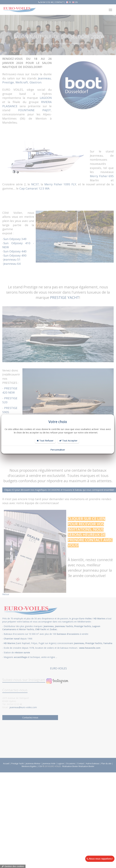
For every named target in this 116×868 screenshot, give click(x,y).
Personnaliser (58, 450)
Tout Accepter (68, 440)
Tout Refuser (45, 440)
